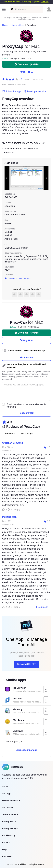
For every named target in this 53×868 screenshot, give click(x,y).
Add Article (7, 807)
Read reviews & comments (14, 85)
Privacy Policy (9, 821)
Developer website (35, 92)
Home (5, 25)
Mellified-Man (9, 517)
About (5, 786)
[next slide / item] (46, 178)
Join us (45, 2)
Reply (17, 509)
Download (26, 64)
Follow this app (11, 92)
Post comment (26, 413)
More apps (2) (13, 742)
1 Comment (43, 607)
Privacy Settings (10, 828)
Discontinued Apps (11, 800)
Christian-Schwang (13, 443)
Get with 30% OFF (26, 664)
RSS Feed (7, 856)
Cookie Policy (9, 835)
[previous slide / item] (7, 178)
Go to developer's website (18, 278)
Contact (6, 842)
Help (4, 849)
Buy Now (26, 72)
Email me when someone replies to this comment (26, 406)
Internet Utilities (17, 25)
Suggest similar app (26, 750)
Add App (6, 793)
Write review (27, 357)
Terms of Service (10, 814)
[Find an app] (12, 9)
